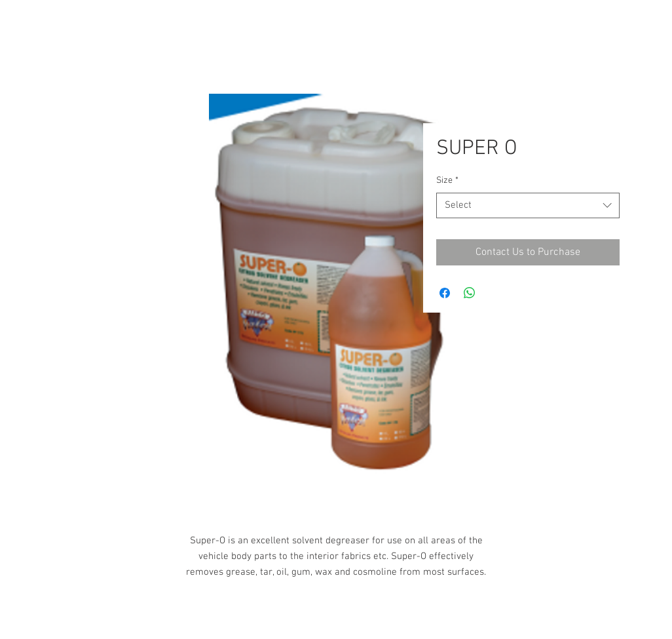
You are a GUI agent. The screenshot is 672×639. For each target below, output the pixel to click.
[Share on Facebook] (445, 293)
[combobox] (528, 205)
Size (447, 181)
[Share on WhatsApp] (470, 293)
